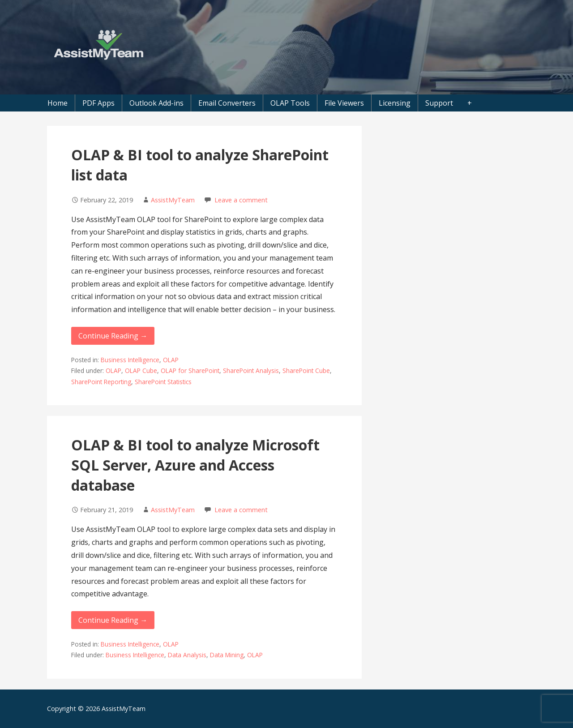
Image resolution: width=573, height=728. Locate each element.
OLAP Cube (141, 370)
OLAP (171, 360)
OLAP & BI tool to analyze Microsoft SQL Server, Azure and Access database (195, 465)
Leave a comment (241, 200)
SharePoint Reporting (101, 382)
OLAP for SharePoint (190, 370)
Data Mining (227, 655)
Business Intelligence (130, 360)
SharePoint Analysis (251, 370)
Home (58, 103)
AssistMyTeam (173, 200)
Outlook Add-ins (156, 103)
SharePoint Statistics (163, 382)
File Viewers (344, 103)
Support (439, 103)
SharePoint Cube (306, 370)
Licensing (395, 103)
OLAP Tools (290, 103)
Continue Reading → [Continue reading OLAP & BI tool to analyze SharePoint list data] (113, 336)
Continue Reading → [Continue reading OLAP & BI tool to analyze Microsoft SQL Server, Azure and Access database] (113, 620)
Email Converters (227, 103)
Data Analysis (187, 655)
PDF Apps (98, 103)
